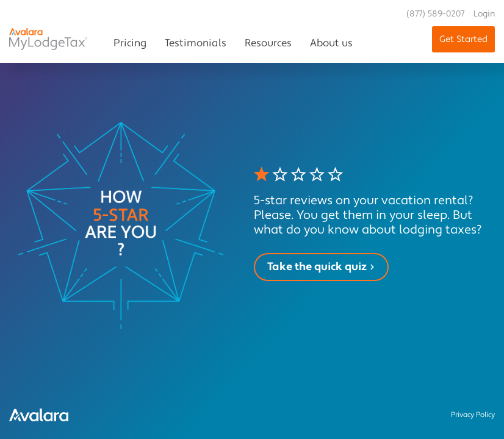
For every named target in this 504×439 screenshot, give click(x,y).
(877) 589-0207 (435, 14)
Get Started (463, 39)
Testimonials (196, 43)
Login (484, 14)
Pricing (130, 43)
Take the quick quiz (321, 267)
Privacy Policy (473, 415)
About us (331, 43)
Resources (268, 43)
